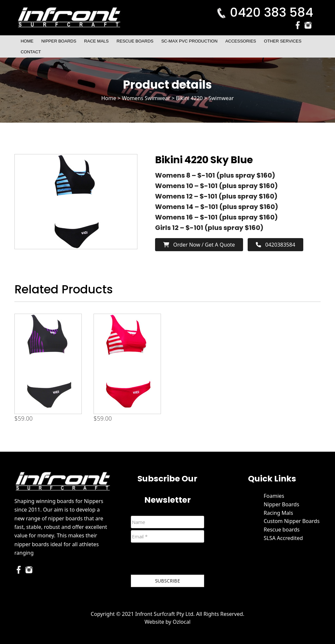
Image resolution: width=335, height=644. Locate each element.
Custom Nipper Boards (292, 521)
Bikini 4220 (189, 98)
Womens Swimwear (146, 98)
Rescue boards (282, 530)
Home (27, 41)
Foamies (274, 496)
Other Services (283, 41)
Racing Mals (278, 513)
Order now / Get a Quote (199, 245)
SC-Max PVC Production (189, 41)
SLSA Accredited (283, 538)
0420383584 (275, 245)
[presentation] (181, 560)
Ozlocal (182, 622)
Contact (31, 52)
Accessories (241, 41)
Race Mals (96, 41)
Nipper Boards (59, 41)
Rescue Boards (135, 41)
